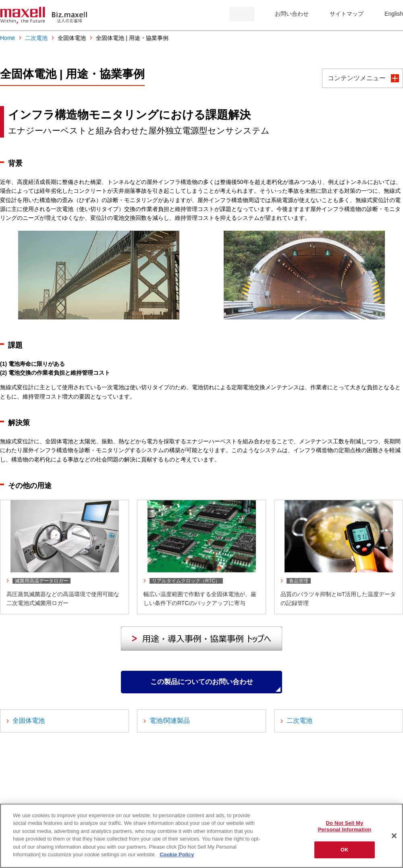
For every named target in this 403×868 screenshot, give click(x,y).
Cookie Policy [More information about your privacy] (177, 854)
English (394, 14)
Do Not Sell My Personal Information (345, 826)
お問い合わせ (292, 14)
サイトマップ (347, 14)
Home (7, 38)
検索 (242, 14)
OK (345, 850)
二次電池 (36, 38)
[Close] (394, 836)
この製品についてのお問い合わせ (201, 685)
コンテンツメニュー (357, 78)
